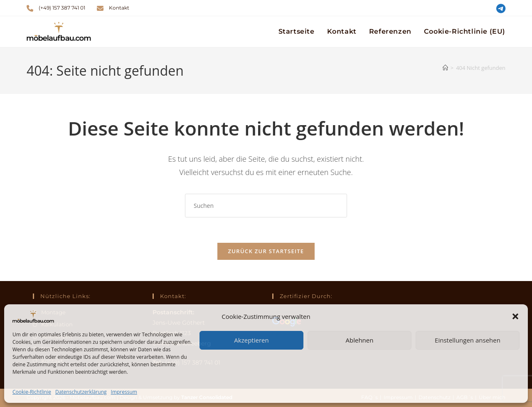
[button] (515, 316)
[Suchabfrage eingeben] (266, 206)
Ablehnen (360, 340)
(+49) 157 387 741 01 (62, 8)
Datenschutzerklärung (81, 392)
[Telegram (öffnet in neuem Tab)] (500, 9)
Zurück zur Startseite (266, 251)
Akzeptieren (251, 340)
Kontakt (119, 8)
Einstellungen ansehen (468, 340)
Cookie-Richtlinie (32, 392)
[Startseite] (445, 68)
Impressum (124, 392)
